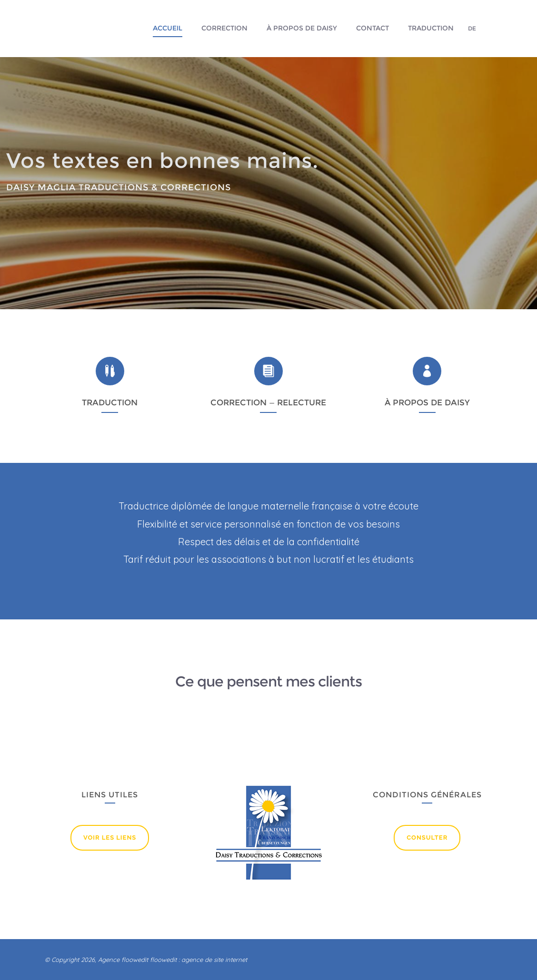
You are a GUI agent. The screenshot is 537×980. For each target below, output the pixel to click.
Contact (373, 28)
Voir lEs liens (110, 838)
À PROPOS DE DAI (422, 402)
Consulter (427, 838)
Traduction (431, 28)
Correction (224, 28)
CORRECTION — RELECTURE (268, 402)
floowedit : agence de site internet (199, 960)
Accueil (168, 28)
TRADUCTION (110, 402)
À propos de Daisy (302, 28)
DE (472, 28)
